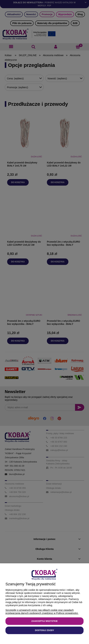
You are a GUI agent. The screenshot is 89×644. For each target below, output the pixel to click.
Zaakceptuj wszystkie (44, 621)
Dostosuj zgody (44, 630)
